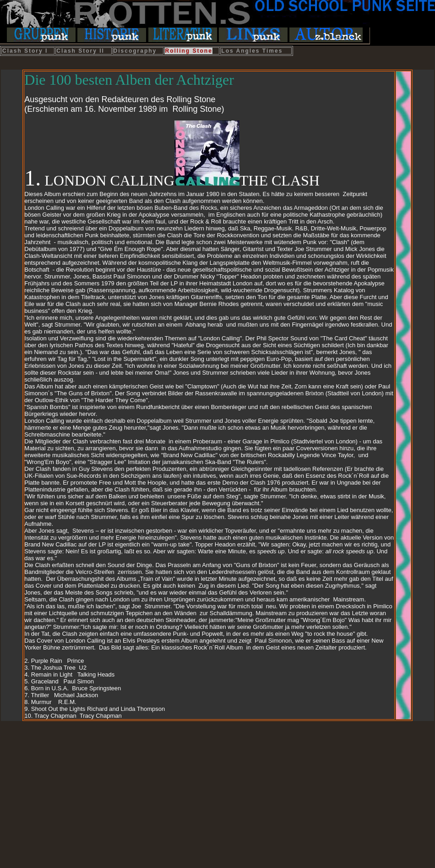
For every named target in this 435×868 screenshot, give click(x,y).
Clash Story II (80, 51)
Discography (135, 51)
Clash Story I (25, 51)
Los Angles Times (252, 51)
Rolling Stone (189, 51)
